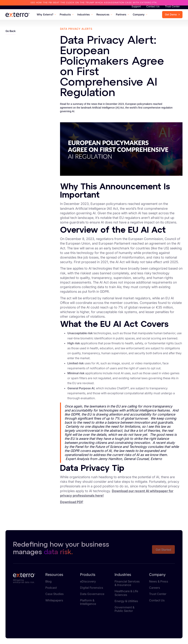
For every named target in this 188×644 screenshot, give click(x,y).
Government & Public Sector (124, 609)
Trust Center (172, 6)
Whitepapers (54, 600)
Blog (48, 581)
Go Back (11, 31)
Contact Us (153, 6)
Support (136, 6)
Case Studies (55, 594)
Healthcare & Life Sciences (126, 593)
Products (88, 575)
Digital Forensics (92, 588)
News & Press (159, 581)
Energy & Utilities (126, 601)
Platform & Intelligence (88, 602)
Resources (54, 575)
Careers (155, 588)
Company (157, 575)
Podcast (51, 588)
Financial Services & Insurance (127, 583)
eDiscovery (88, 581)
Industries (123, 575)
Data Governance (92, 594)
